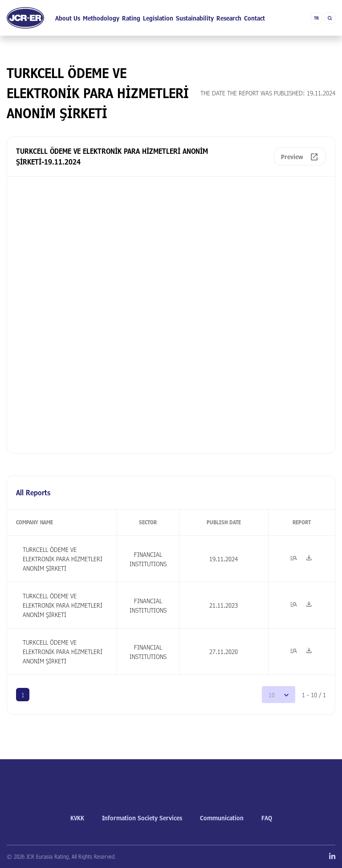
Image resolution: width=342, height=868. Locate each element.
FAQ (267, 818)
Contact (254, 18)
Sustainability (195, 18)
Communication (222, 818)
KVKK (77, 818)
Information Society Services (142, 818)
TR (316, 18)
